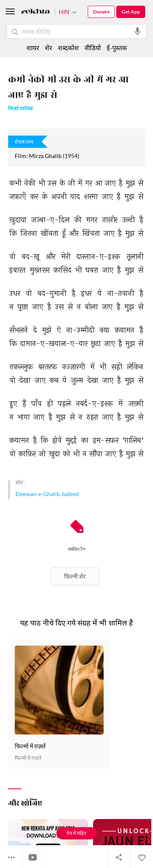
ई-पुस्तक (117, 48)
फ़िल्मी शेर (75, 576)
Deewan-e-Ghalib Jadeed (47, 494)
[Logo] (35, 12)
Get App (131, 12)
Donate (101, 12)
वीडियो (93, 48)
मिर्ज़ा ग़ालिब (20, 109)
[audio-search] (137, 31)
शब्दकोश (68, 48)
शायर (33, 48)
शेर (49, 48)
